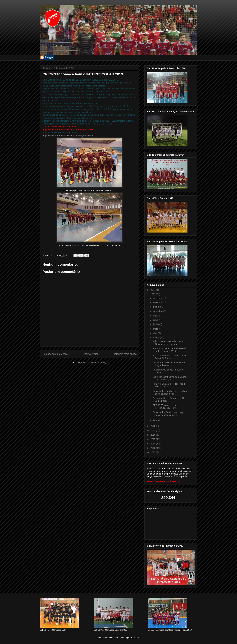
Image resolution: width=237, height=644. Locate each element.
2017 (153, 430)
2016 (153, 435)
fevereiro (158, 420)
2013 (153, 448)
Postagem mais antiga (124, 354)
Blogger (137, 638)
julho (156, 320)
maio (156, 329)
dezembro (158, 298)
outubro (157, 307)
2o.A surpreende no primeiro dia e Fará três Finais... (170, 357)
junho (156, 324)
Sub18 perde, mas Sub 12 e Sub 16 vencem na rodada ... (169, 343)
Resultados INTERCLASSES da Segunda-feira (169, 364)
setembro (158, 311)
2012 (153, 452)
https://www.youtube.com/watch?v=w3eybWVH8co (68, 135)
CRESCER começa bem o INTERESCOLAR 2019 (166, 407)
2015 (153, 439)
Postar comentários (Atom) (94, 362)
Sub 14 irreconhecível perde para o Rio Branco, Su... (169, 378)
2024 (153, 290)
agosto (157, 316)
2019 (153, 294)
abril (155, 333)
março (157, 338)
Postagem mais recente (56, 354)
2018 (153, 426)
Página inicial (90, 354)
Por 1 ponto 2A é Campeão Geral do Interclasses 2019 (169, 350)
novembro (158, 302)
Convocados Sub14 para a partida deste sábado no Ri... (170, 392)
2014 (153, 444)
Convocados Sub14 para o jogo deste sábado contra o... (168, 414)
